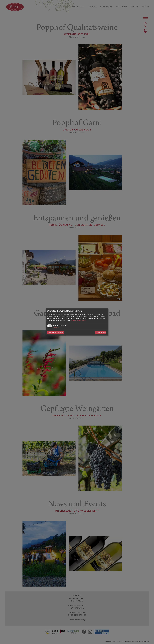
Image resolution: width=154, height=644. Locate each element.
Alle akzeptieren (101, 333)
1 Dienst (56, 327)
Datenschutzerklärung (78, 320)
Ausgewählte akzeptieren (56, 333)
